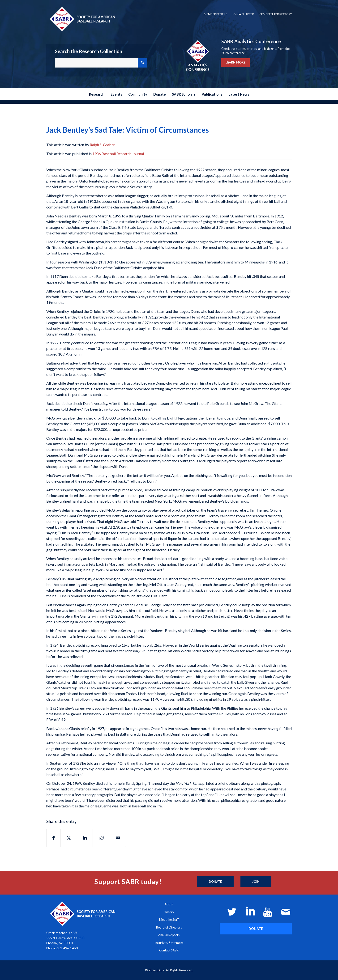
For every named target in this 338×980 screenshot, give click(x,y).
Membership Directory (275, 14)
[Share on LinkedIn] (85, 838)
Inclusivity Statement (169, 943)
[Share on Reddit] (101, 838)
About (169, 904)
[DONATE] (256, 929)
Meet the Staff (169, 920)
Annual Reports (169, 935)
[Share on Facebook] (53, 838)
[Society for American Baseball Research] (82, 19)
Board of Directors (169, 927)
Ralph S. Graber (102, 145)
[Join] (256, 882)
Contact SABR (169, 950)
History (169, 912)
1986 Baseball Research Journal (118, 154)
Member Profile (216, 14)
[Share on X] (69, 838)
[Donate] (215, 882)
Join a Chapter (243, 14)
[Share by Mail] (118, 838)
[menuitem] (216, 14)
